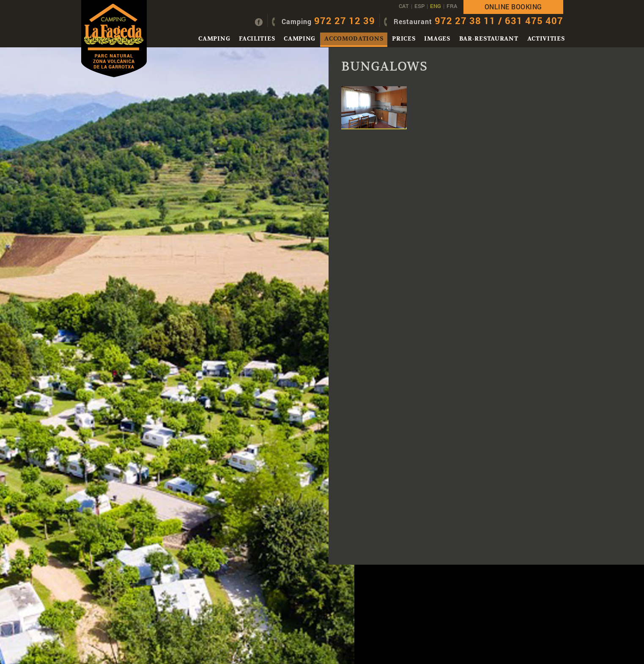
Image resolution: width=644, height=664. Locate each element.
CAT (404, 6)
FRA (452, 6)
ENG (436, 6)
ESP (419, 6)
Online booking (513, 7)
